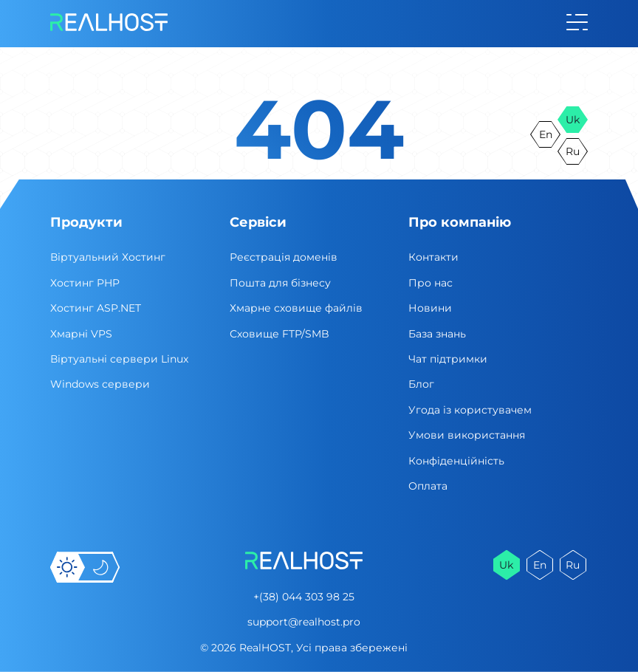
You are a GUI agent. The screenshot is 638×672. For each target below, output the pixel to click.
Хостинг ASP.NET (96, 308)
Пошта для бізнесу (280, 283)
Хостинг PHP (85, 283)
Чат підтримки (448, 359)
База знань (437, 334)
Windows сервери (100, 384)
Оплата (428, 486)
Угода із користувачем (470, 410)
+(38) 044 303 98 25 (304, 597)
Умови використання (467, 435)
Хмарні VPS (81, 334)
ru (573, 151)
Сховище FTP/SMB (279, 334)
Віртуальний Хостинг (108, 257)
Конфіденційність (456, 461)
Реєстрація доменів (284, 257)
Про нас (431, 283)
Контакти (433, 257)
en (546, 134)
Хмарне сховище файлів (296, 308)
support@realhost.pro (304, 622)
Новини (430, 308)
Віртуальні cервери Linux (119, 359)
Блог (421, 384)
